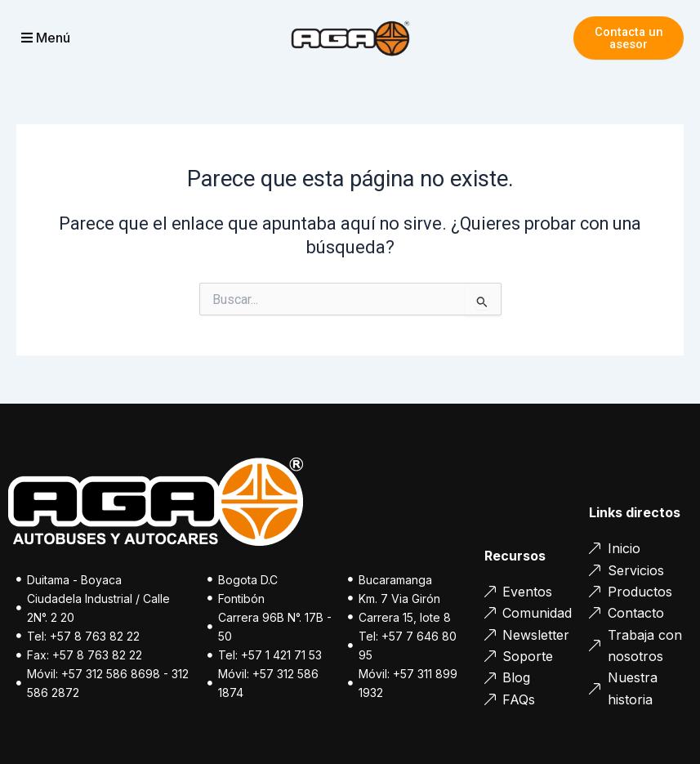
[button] (71, 38)
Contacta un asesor (629, 38)
